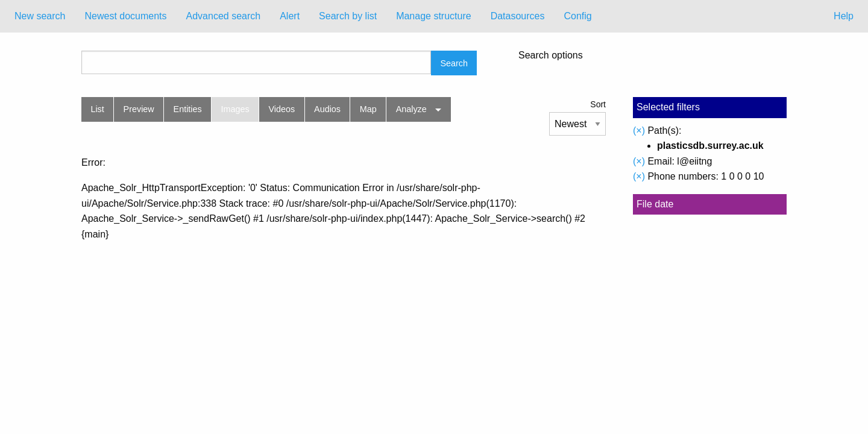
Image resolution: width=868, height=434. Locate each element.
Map (368, 109)
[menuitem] (40, 16)
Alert (290, 16)
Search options (551, 55)
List (97, 109)
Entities (188, 109)
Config (577, 16)
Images (235, 109)
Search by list (348, 16)
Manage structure (434, 16)
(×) (639, 131)
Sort (598, 104)
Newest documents (125, 16)
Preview (139, 109)
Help (844, 16)
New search (40, 16)
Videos (282, 109)
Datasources (518, 16)
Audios (327, 109)
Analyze (411, 109)
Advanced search (224, 16)
